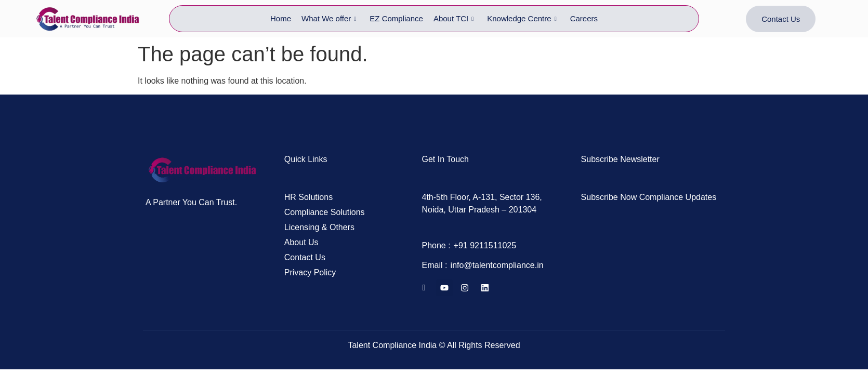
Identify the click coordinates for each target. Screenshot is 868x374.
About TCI (453, 19)
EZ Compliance (396, 18)
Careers (584, 18)
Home (281, 18)
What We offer (329, 19)
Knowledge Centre (522, 19)
